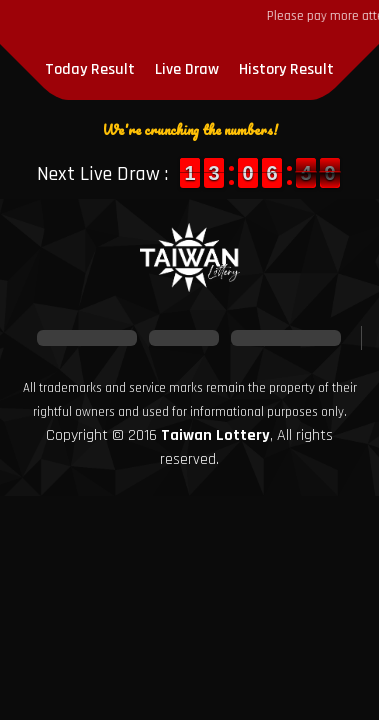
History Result (286, 69)
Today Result (90, 69)
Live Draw (187, 69)
